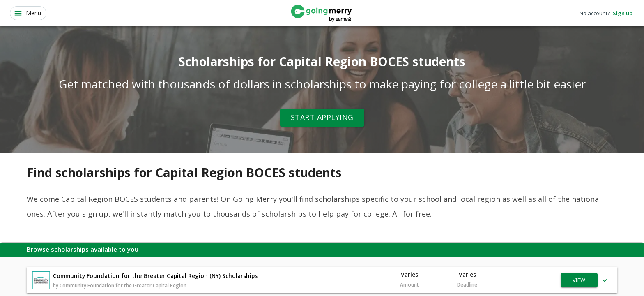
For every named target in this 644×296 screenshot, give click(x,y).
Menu (27, 13)
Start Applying (322, 118)
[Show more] (605, 280)
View (579, 280)
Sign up (623, 13)
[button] (322, 280)
